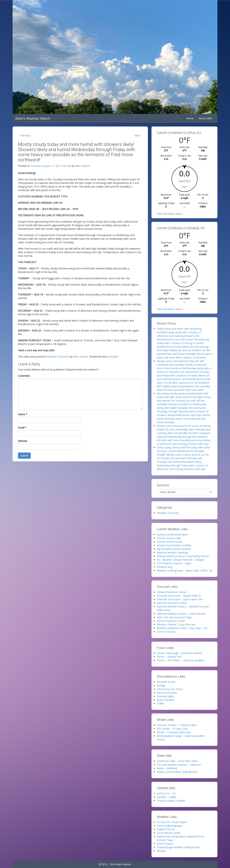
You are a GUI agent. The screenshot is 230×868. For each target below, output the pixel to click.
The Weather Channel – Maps (174, 563)
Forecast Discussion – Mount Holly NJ (179, 596)
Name (23, 414)
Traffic (161, 703)
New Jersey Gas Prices (170, 689)
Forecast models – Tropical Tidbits (177, 725)
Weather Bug (165, 567)
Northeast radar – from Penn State (177, 761)
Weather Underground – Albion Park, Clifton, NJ (184, 570)
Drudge (161, 685)
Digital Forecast (166, 829)
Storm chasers (165, 844)
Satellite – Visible (166, 797)
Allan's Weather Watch (33, 118)
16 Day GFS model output (172, 822)
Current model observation (172, 534)
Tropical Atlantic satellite (171, 801)
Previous (26, 135)
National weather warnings (172, 552)
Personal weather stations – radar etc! (179, 765)
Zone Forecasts (166, 632)
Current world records (170, 542)
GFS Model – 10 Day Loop (172, 729)
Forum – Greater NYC (169, 657)
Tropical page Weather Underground (178, 847)
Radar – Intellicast (167, 768)
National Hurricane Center (172, 603)
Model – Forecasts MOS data (174, 732)
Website (23, 441)
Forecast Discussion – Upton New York (180, 599)
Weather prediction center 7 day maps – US (182, 628)
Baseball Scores (166, 682)
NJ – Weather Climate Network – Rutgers (181, 560)
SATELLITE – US (166, 793)
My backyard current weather (174, 549)
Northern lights (166, 696)
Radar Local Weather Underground (177, 772)
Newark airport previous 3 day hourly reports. (183, 556)
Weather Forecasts (58, 357)
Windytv (161, 851)
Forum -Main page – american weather (180, 653)
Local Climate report (169, 833)
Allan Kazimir (83, 166)
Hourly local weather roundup (174, 545)
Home (190, 118)
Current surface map (169, 538)
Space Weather (166, 700)
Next (137, 135)
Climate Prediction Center (172, 592)
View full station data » (170, 214)
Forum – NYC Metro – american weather (181, 660)
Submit (24, 456)
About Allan (205, 118)
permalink (113, 357)
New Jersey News (167, 693)
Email (22, 428)
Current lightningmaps (170, 826)
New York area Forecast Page (174, 617)
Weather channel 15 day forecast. (176, 624)
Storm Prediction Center (171, 621)
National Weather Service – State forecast (181, 614)
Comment (24, 376)
